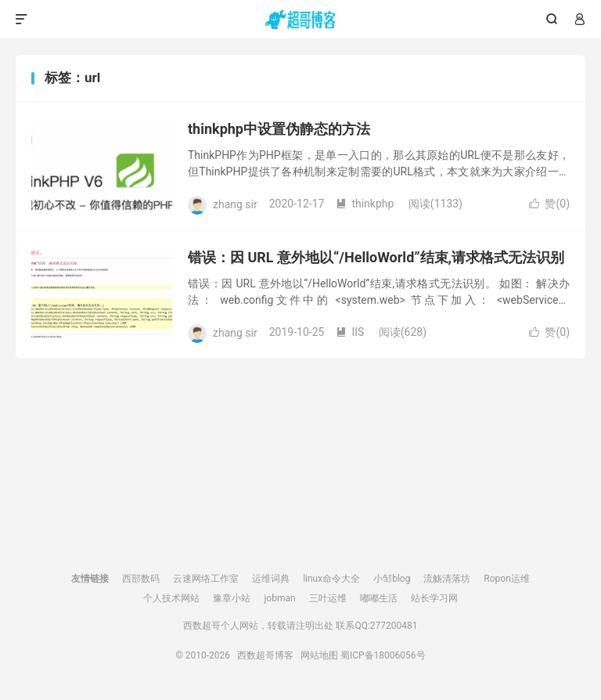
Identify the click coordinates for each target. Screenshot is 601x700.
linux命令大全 (331, 579)
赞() (549, 204)
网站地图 (319, 655)
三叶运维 (328, 598)
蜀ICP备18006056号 (383, 655)
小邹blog (392, 579)
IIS (350, 332)
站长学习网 (434, 598)
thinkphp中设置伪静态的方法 (279, 129)
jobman (279, 598)
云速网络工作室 (206, 579)
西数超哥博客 (301, 20)
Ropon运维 (506, 579)
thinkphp (365, 204)
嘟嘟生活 (379, 598)
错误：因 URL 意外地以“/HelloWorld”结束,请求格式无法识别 (376, 257)
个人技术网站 (171, 598)
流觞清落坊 (447, 579)
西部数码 (141, 579)
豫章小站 (232, 598)
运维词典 (271, 579)
